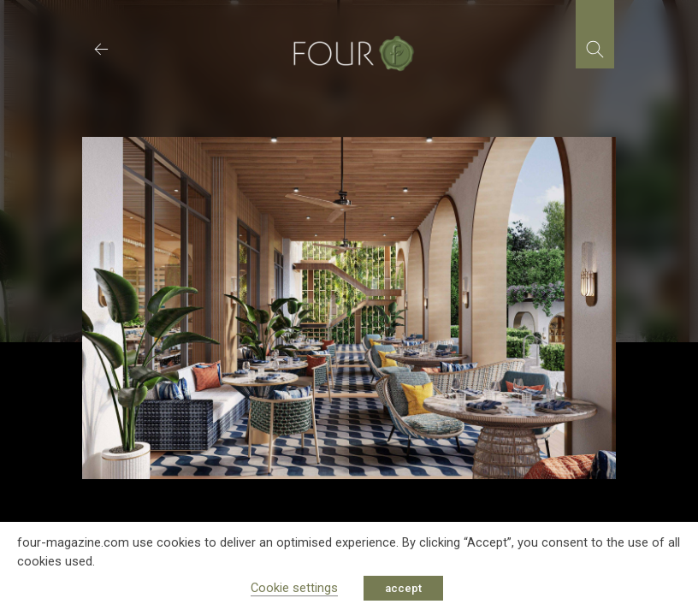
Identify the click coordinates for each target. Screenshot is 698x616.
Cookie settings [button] (294, 588)
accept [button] (403, 588)
